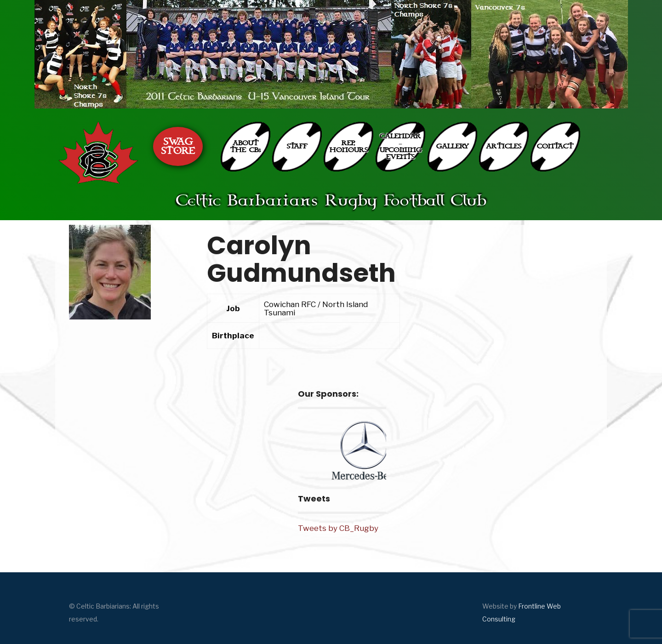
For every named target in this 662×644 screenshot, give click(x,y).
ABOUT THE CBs (245, 147)
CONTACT (555, 146)
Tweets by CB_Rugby (338, 528)
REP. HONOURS (349, 147)
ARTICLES (504, 146)
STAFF (297, 146)
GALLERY (452, 146)
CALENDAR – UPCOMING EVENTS (401, 147)
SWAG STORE (178, 147)
